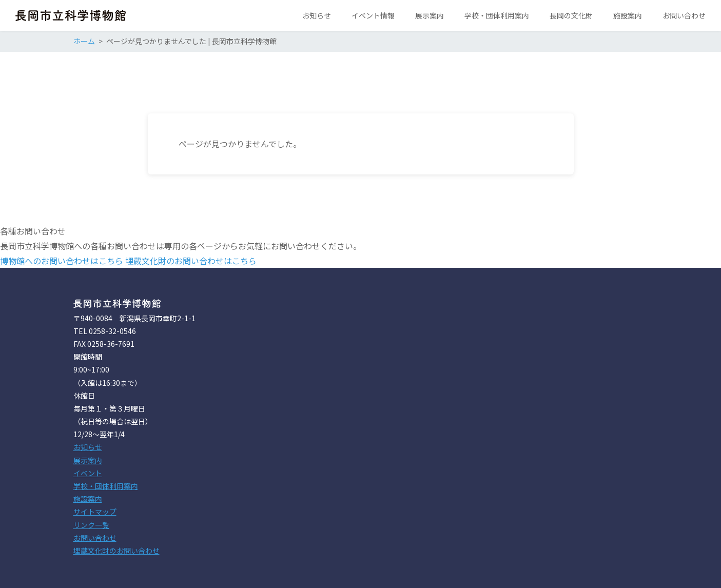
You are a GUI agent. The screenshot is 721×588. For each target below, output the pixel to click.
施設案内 (88, 499)
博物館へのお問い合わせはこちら (62, 261)
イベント (88, 473)
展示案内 (88, 460)
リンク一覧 (91, 525)
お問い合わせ (95, 538)
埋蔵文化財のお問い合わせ (116, 551)
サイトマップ (95, 512)
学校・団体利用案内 (106, 486)
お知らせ (88, 447)
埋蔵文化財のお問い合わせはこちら (191, 261)
